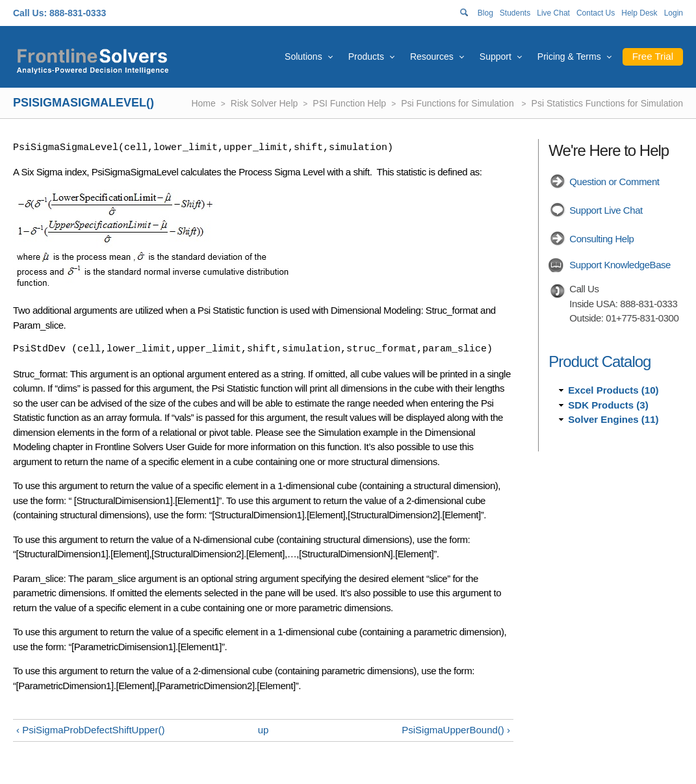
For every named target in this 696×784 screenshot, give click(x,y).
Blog (485, 13)
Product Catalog (599, 361)
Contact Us (596, 13)
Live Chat (553, 13)
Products (366, 57)
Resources (432, 57)
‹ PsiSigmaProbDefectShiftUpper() (90, 730)
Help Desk (639, 13)
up (264, 730)
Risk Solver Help (264, 103)
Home (203, 103)
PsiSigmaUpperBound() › (456, 730)
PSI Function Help (349, 103)
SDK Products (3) (608, 405)
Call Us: (30, 13)
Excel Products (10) (613, 390)
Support (496, 57)
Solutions (303, 57)
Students (515, 13)
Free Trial (653, 56)
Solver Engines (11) (613, 419)
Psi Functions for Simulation (458, 103)
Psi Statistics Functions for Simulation (607, 103)
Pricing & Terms (569, 57)
